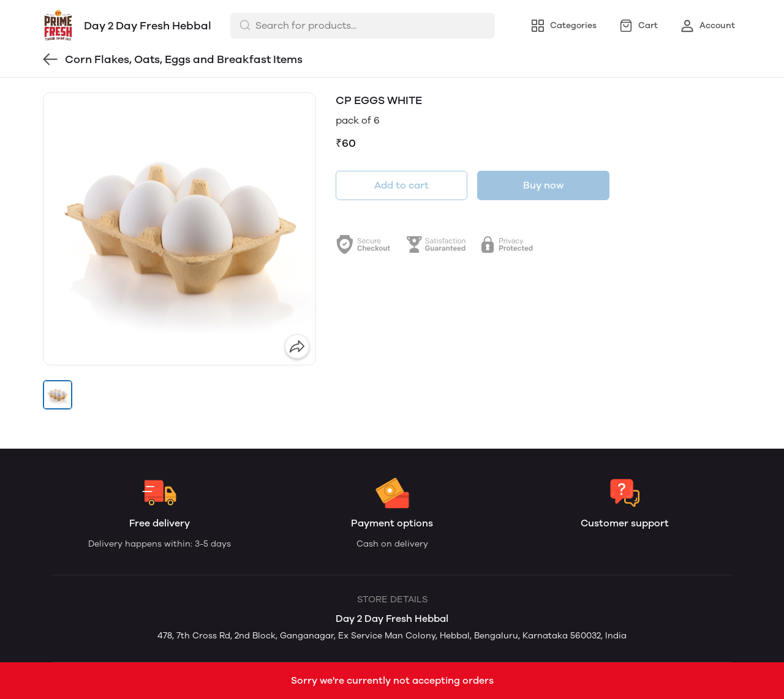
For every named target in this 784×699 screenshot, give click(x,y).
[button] (58, 395)
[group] (179, 229)
